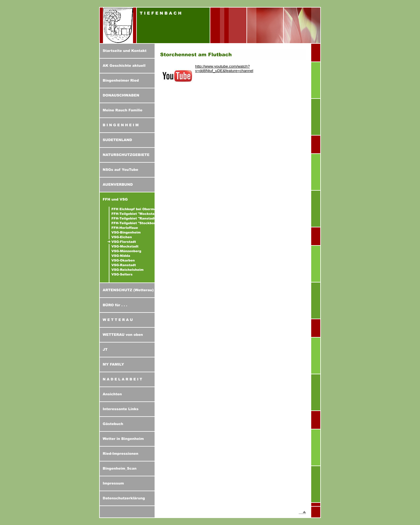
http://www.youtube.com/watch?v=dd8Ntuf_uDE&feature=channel (224, 69)
